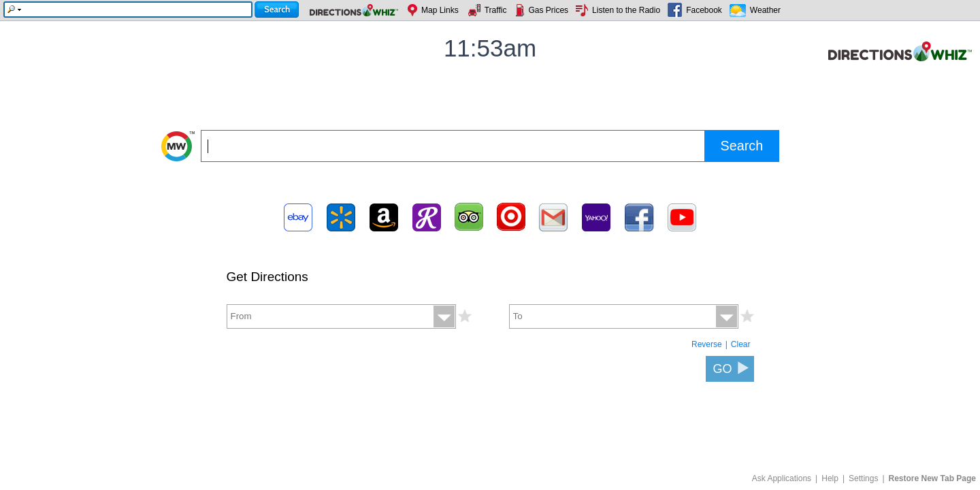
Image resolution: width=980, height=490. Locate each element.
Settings (863, 478)
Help (830, 478)
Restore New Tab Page (932, 478)
